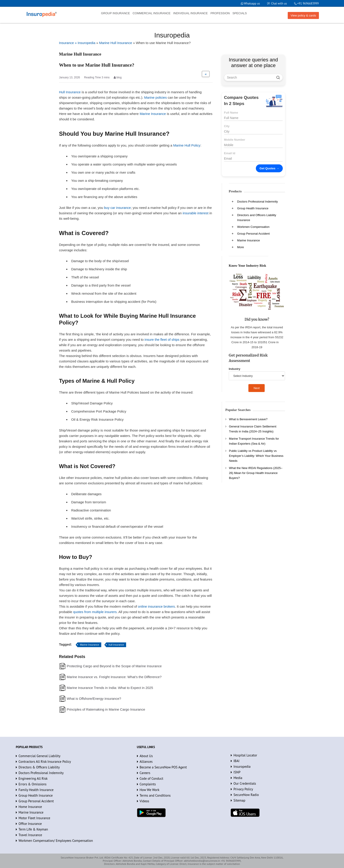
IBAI (236, 761)
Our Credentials (245, 783)
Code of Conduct (152, 778)
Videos (144, 801)
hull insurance (116, 645)
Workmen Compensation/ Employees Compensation (56, 841)
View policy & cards (303, 15)
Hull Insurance (70, 92)
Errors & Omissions (33, 784)
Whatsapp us (252, 3)
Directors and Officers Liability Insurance (257, 218)
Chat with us (279, 3)
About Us (146, 756)
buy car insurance (117, 208)
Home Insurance (30, 807)
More (240, 247)
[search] (278, 77)
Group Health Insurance (253, 208)
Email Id (230, 153)
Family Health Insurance (36, 790)
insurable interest (196, 213)
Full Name (231, 113)
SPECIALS (240, 13)
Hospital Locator (245, 755)
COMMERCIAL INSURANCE (152, 13)
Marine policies (156, 97)
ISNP (237, 772)
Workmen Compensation (253, 227)
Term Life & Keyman (33, 829)
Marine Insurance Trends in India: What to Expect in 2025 (110, 688)
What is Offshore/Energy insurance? (94, 699)
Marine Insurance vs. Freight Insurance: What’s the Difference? (114, 677)
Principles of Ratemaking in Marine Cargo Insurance (106, 709)
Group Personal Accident (253, 234)
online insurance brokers (156, 606)
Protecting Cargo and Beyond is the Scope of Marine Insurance (114, 666)
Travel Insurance (30, 835)
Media (238, 778)
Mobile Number (235, 140)
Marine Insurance (153, 114)
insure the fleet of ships (162, 339)
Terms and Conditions (155, 795)
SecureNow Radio (246, 795)
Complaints (148, 784)
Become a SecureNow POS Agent (163, 767)
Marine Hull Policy (187, 145)
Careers (145, 773)
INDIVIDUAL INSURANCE (190, 13)
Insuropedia (242, 766)
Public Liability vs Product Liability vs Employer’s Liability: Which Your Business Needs (256, 456)
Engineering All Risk (33, 778)
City (227, 126)
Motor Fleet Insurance (34, 818)
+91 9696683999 (308, 3)
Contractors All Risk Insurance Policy (45, 762)
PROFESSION (220, 13)
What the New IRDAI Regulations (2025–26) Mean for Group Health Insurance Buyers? (256, 473)
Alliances (146, 762)
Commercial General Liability (39, 756)
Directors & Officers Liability (39, 767)
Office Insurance (30, 824)
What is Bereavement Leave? (248, 419)
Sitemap (239, 800)
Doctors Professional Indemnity (257, 202)
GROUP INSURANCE (115, 13)
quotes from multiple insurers (95, 612)
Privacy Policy (243, 789)
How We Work (150, 790)
